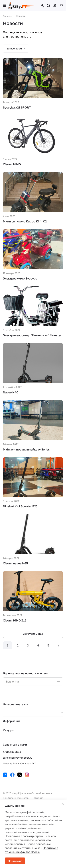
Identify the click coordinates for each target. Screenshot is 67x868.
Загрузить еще (33, 634)
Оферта (39, 798)
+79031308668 (12, 752)
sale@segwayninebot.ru (18, 758)
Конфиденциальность (16, 798)
